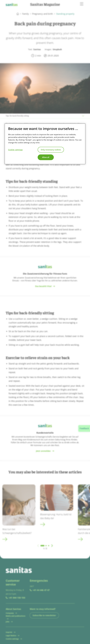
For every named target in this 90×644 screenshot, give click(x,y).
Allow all (46, 157)
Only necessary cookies (51, 150)
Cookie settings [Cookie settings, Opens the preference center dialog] (15, 150)
